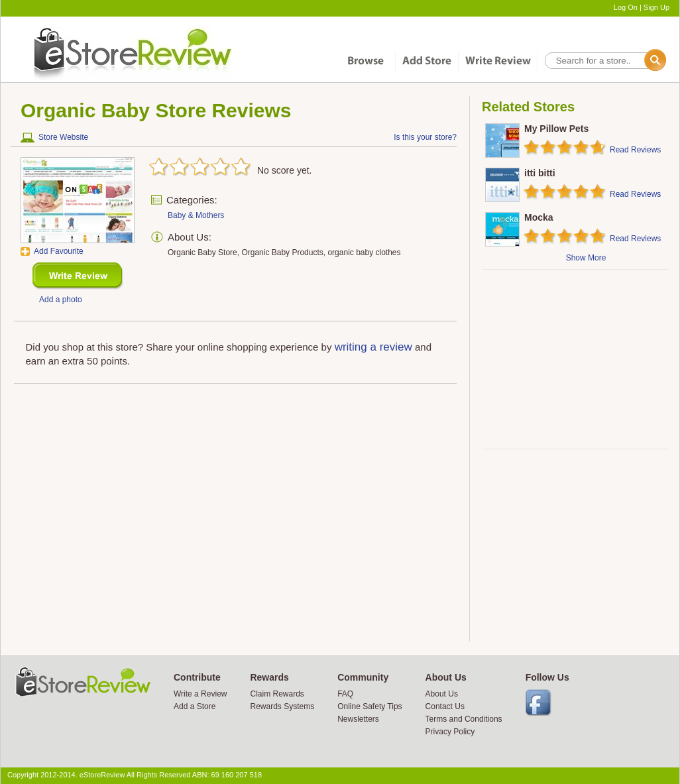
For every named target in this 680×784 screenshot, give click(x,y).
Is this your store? (425, 137)
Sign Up (656, 7)
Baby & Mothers (196, 215)
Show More (586, 258)
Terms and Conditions (464, 719)
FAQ (345, 694)
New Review (78, 276)
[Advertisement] (575, 359)
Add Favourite (59, 251)
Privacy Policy (450, 732)
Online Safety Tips (369, 706)
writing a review (373, 347)
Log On (626, 7)
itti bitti (540, 173)
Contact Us (445, 706)
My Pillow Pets (556, 129)
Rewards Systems (282, 706)
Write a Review (200, 694)
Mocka (539, 217)
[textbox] (604, 61)
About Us (442, 694)
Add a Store (195, 706)
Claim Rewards (277, 694)
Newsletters (358, 719)
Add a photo (61, 300)
